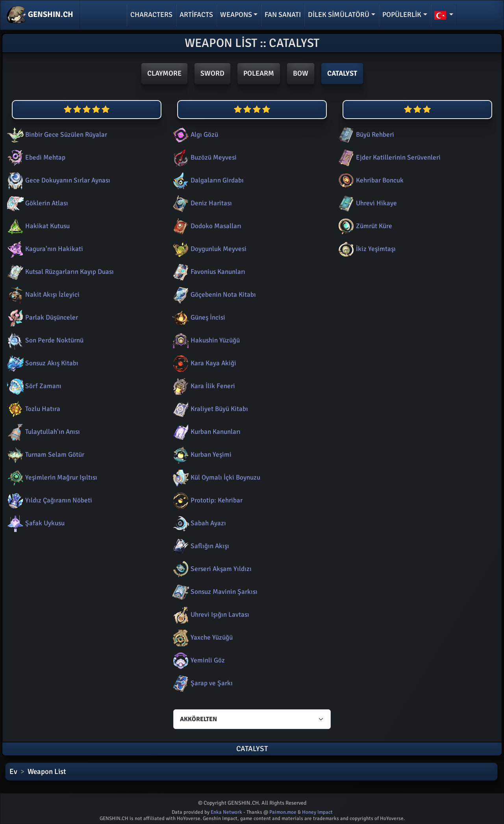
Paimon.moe (283, 812)
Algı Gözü (195, 135)
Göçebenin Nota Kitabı (213, 295)
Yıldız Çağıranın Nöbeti (49, 500)
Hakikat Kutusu (38, 226)
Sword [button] (212, 73)
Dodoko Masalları (206, 226)
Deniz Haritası (201, 203)
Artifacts (196, 15)
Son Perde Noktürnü (44, 340)
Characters (151, 15)
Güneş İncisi (198, 317)
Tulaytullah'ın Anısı (43, 432)
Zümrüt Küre (364, 226)
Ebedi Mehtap (35, 157)
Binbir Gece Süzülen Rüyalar (56, 135)
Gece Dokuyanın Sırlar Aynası (58, 180)
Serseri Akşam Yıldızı (211, 569)
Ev (13, 772)
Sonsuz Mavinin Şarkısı (214, 592)
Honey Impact (317, 812)
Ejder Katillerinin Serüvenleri (388, 157)
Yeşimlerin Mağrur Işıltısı (51, 477)
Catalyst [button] (342, 73)
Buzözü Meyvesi (204, 157)
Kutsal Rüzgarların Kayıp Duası (60, 272)
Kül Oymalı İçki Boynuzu (216, 477)
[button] (444, 15)
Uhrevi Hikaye (367, 203)
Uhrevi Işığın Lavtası (210, 615)
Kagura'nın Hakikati (44, 249)
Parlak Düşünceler (42, 317)
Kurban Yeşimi (201, 455)
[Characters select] (252, 719)
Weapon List (47, 772)
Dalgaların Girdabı (207, 180)
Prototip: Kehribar (207, 500)
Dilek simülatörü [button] (339, 15)
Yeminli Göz (198, 660)
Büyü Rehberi (365, 135)
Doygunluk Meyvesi (209, 249)
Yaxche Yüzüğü (202, 637)
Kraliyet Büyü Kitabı (209, 409)
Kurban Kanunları (206, 432)
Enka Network (226, 812)
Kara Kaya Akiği (204, 363)
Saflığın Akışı (200, 546)
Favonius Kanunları (208, 272)
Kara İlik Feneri (203, 386)
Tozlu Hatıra (33, 409)
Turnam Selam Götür (45, 455)
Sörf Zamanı (33, 386)
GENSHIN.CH (40, 15)
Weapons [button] (236, 15)
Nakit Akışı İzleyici (43, 295)
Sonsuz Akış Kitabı (42, 363)
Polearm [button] (259, 73)
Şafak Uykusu (35, 523)
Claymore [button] (164, 73)
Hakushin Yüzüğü (205, 340)
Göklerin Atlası (37, 203)
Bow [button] (301, 73)
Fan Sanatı (283, 15)
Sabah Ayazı (198, 523)
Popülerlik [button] (402, 15)
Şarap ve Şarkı (202, 683)
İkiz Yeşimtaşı (366, 249)
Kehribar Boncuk (370, 180)
